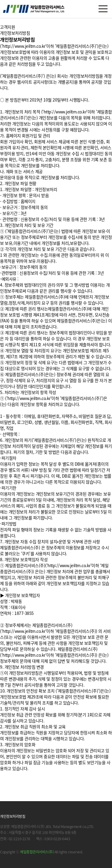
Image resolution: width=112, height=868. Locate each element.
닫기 (103, 859)
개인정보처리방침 (13, 816)
